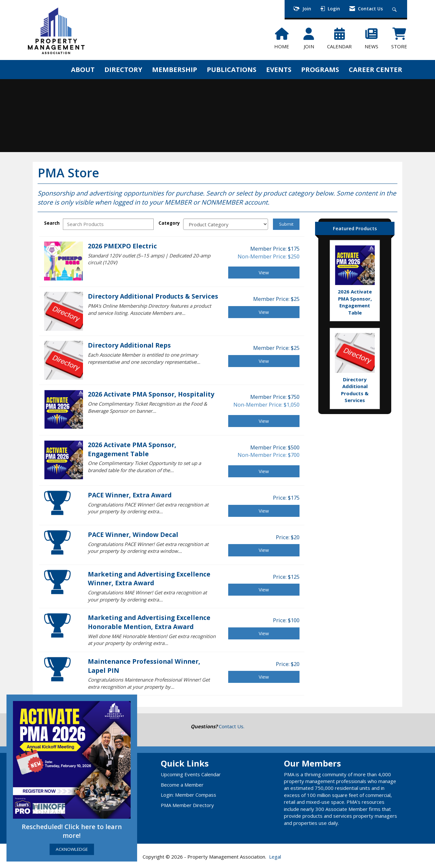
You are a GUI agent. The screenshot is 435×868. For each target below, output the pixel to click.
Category (169, 223)
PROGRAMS (320, 69)
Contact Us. (232, 726)
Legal (275, 857)
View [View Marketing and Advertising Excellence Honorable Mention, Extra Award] (264, 633)
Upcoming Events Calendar (191, 774)
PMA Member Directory (187, 805)
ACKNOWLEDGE (72, 849)
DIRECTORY (123, 69)
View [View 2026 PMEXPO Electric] (264, 272)
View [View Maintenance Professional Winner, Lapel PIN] (264, 677)
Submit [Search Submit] (286, 224)
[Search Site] (395, 9)
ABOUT (83, 69)
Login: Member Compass (188, 795)
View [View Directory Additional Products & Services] (264, 312)
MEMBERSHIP (175, 69)
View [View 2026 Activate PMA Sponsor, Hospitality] (264, 421)
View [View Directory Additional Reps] (264, 361)
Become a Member (182, 785)
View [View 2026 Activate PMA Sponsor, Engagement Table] (264, 471)
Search (52, 223)
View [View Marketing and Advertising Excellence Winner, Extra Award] (264, 589)
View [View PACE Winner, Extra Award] (264, 511)
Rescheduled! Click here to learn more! (72, 831)
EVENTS (279, 69)
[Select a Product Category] (226, 224)
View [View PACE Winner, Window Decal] (264, 550)
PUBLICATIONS (232, 69)
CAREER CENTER (376, 69)
